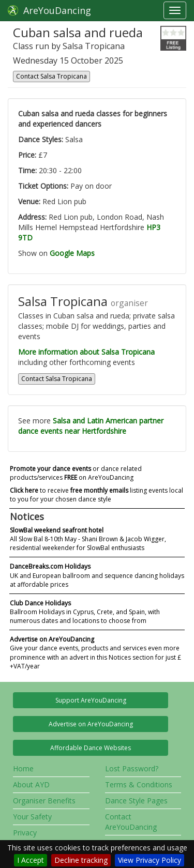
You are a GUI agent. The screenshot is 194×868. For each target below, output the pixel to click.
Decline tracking (81, 860)
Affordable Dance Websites (91, 748)
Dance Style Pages (136, 801)
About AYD (31, 785)
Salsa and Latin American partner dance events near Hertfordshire (91, 426)
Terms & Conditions (139, 785)
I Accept (31, 860)
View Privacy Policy (150, 860)
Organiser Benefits (44, 801)
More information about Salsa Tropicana (86, 352)
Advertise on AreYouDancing (91, 724)
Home (23, 768)
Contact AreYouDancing (131, 822)
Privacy (25, 833)
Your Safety (32, 817)
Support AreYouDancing (91, 700)
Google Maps (72, 253)
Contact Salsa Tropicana (51, 76)
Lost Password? (132, 768)
